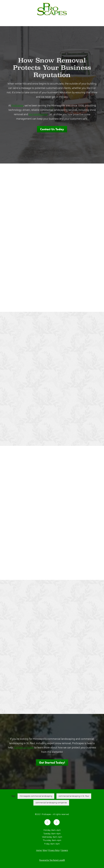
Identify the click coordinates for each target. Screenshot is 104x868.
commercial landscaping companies (51, 803)
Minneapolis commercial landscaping (36, 796)
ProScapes (17, 105)
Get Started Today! (52, 763)
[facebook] (47, 822)
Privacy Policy (54, 850)
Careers (65, 850)
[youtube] (57, 822)
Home (39, 850)
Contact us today (24, 747)
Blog (45, 850)
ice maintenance (38, 114)
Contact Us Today (52, 129)
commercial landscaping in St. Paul (74, 796)
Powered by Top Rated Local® (52, 860)
